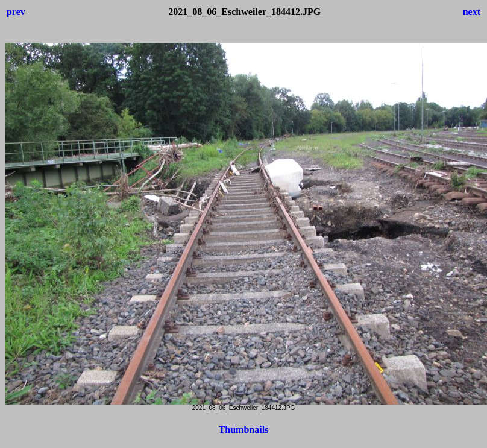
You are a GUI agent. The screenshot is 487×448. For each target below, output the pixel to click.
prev (16, 12)
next (472, 12)
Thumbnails (244, 430)
